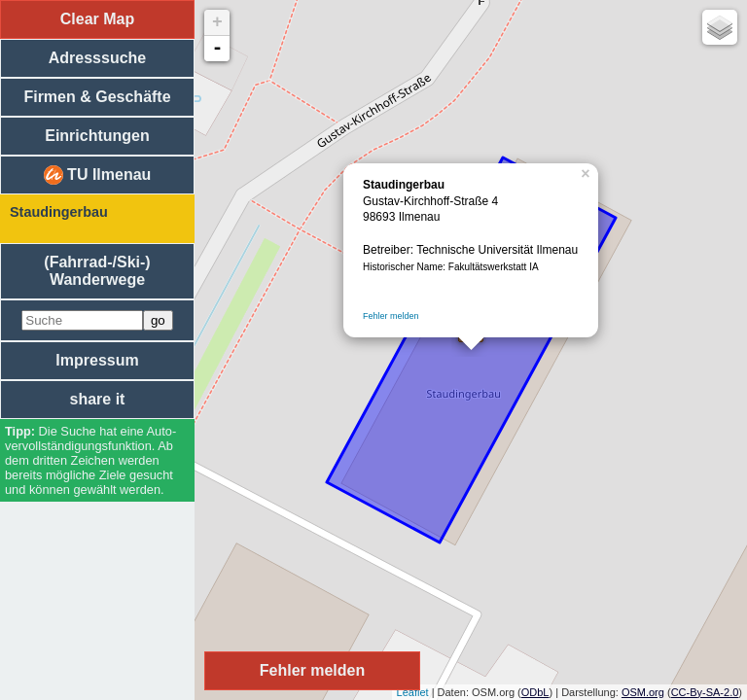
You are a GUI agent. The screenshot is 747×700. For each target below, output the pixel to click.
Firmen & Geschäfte (97, 97)
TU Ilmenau (98, 175)
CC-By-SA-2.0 (705, 692)
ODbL (535, 692)
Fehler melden (391, 316)
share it (98, 399)
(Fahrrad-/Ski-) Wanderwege (97, 271)
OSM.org (643, 692)
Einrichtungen (97, 136)
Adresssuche (98, 58)
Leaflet (413, 692)
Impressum (97, 360)
